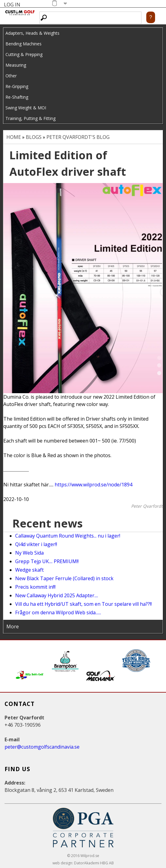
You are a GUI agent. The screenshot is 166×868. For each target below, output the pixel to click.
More (13, 626)
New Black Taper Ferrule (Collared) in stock (64, 578)
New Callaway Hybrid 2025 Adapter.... (57, 595)
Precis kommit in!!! (35, 587)
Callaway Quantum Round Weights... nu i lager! (68, 536)
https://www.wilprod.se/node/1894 (93, 485)
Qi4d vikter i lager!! (36, 544)
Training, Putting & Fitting (30, 118)
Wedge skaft (29, 570)
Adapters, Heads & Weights (32, 33)
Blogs (34, 137)
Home (14, 137)
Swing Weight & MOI (26, 108)
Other (11, 76)
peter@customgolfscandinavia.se (42, 747)
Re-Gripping (17, 86)
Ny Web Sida (29, 553)
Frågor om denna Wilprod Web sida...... (58, 612)
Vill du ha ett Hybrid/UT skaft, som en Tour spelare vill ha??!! (83, 604)
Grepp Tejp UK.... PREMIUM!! (47, 561)
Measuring (16, 65)
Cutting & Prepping (24, 54)
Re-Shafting (17, 97)
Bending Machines (24, 44)
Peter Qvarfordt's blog (78, 137)
